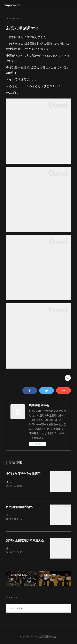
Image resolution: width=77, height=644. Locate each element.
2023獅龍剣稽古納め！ (21, 507)
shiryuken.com (12, 5)
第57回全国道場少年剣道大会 (25, 541)
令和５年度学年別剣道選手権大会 (28, 474)
